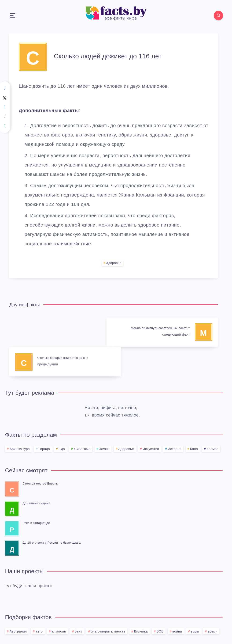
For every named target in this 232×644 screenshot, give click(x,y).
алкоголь (59, 601)
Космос (213, 419)
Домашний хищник (36, 473)
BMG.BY (139, 629)
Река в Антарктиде (36, 493)
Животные (82, 419)
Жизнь (104, 419)
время (213, 601)
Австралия (18, 601)
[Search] (218, 15)
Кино (194, 419)
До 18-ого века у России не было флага (52, 512)
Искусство (151, 419)
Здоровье (114, 263)
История (175, 419)
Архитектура (20, 419)
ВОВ (160, 601)
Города (44, 419)
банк (78, 601)
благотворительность (108, 601)
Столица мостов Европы (40, 453)
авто (39, 601)
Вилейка (141, 601)
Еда (62, 419)
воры (195, 601)
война (177, 601)
